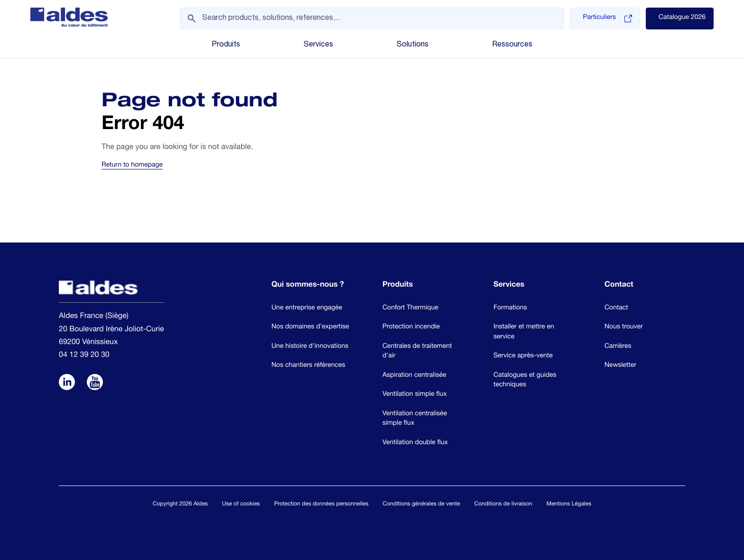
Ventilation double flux (415, 443)
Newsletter (620, 366)
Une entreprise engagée (307, 308)
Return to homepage (132, 166)
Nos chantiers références (308, 366)
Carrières (618, 347)
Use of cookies (241, 504)
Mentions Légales (569, 504)
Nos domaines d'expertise (310, 327)
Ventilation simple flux (415, 395)
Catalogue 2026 (682, 18)
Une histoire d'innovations (310, 347)
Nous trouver (624, 327)
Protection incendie (411, 327)
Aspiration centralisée (414, 376)
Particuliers (607, 19)
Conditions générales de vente (422, 504)
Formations (510, 308)
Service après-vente (523, 356)
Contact (616, 308)
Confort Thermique (410, 308)
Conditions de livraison (503, 504)
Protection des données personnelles (321, 504)
